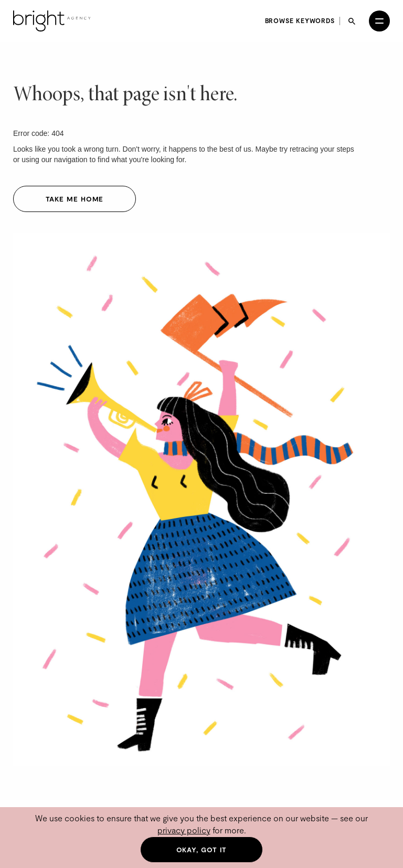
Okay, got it (202, 850)
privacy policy (184, 830)
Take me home (75, 199)
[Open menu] (379, 21)
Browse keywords (300, 20)
